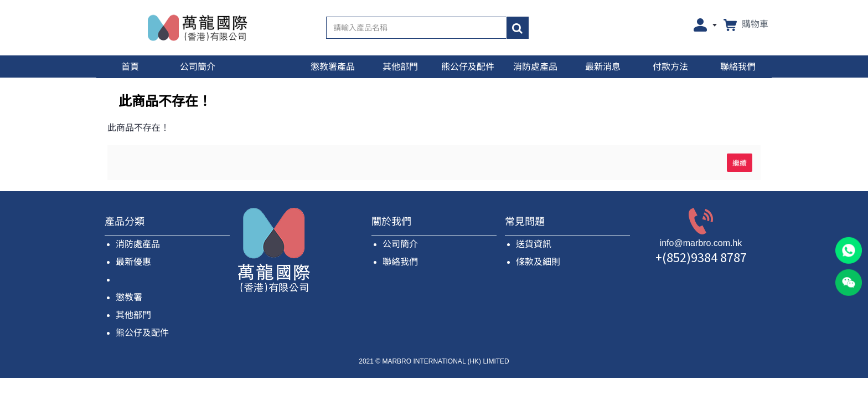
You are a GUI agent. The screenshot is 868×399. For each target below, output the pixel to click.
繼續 (740, 162)
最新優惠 (133, 262)
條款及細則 (538, 262)
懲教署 (129, 297)
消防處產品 (138, 244)
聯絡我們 (400, 262)
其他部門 (133, 315)
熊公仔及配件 (142, 333)
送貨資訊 (534, 244)
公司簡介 (400, 244)
